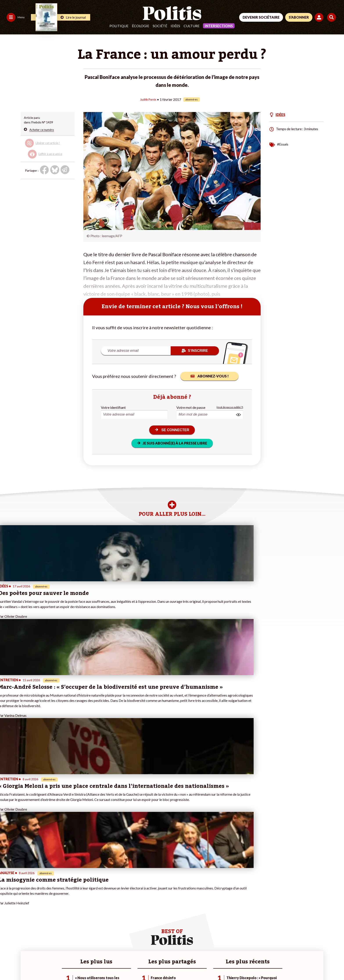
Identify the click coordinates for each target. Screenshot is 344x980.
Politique (119, 26)
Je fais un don (66, 892)
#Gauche (118, 901)
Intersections (219, 26)
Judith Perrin (148, 99)
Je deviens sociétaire (71, 896)
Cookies (179, 965)
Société (160, 26)
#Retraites (119, 905)
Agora (6, 892)
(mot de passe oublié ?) (230, 407)
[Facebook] (280, 947)
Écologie (141, 26)
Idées (175, 26)
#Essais (283, 144)
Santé (33, 910)
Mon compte (66, 915)
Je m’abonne (65, 901)
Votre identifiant (113, 407)
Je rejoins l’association (72, 905)
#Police (117, 896)
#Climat (117, 892)
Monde (33, 892)
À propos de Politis (70, 910)
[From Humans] (285, 957)
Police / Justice (39, 915)
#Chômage (119, 910)
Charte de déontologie (66, 965)
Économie (35, 901)
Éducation (35, 905)
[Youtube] (307, 947)
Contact (8, 965)
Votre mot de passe (191, 407)
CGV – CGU (96, 965)
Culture (192, 26)
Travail (33, 896)
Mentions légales (32, 965)
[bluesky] (293, 947)
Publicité (161, 965)
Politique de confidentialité (130, 965)
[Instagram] (321, 947)
